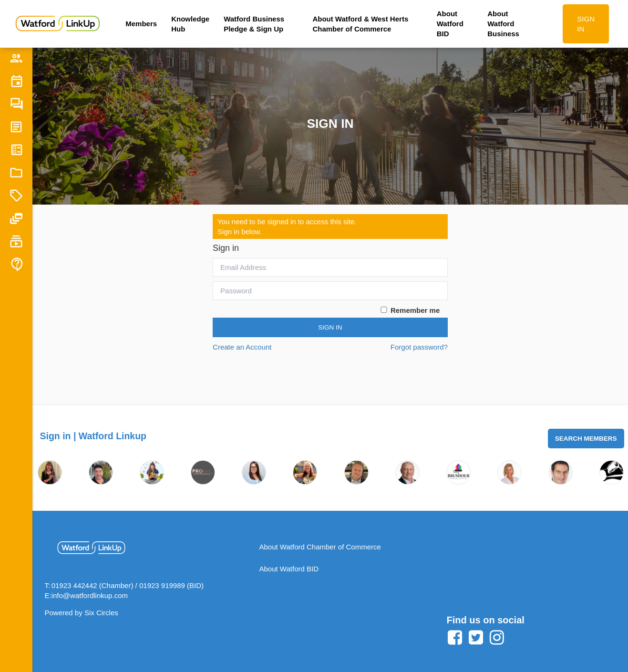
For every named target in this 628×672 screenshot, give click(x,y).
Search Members (586, 439)
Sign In (330, 327)
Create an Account (242, 347)
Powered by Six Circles (82, 613)
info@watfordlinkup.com (90, 595)
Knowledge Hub (190, 24)
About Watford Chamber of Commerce (320, 547)
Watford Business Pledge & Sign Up (254, 24)
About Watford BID (450, 24)
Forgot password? (419, 347)
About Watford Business (503, 24)
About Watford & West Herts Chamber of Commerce (360, 24)
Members (141, 24)
